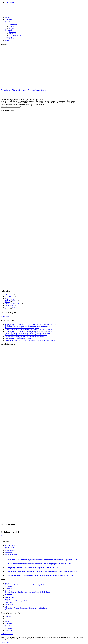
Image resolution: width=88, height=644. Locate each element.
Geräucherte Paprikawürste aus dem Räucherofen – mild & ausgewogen (27, 326)
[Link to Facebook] (8, 616)
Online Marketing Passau (13, 554)
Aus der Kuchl (9, 583)
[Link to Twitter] (7, 618)
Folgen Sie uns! (6, 317)
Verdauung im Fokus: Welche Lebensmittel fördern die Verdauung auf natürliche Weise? (32, 340)
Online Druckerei (10, 547)
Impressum (8, 594)
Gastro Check (9, 297)
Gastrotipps (8, 590)
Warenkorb (8, 610)
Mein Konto (9, 603)
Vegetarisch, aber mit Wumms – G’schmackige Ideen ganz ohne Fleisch (27, 333)
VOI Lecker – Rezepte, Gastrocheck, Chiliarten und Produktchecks (26, 608)
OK (2, 642)
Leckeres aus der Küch (12, 304)
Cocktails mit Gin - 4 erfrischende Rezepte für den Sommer (24, 90)
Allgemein (8, 295)
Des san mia (9, 587)
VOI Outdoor (9, 549)
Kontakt (7, 599)
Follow (3, 536)
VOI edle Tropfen (10, 307)
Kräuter (7, 302)
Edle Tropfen (9, 588)
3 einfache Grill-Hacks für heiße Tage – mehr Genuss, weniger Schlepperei (28, 331)
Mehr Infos (7, 642)
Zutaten (7, 309)
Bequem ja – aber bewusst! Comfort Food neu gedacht (22, 328)
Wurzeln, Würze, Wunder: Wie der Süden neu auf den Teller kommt (26, 335)
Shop (6, 606)
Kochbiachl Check (11, 300)
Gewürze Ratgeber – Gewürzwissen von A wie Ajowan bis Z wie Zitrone (28, 592)
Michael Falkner (10, 551)
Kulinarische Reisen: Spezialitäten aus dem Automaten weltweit (25, 337)
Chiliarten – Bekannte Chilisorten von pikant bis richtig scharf (24, 585)
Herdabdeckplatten (11, 545)
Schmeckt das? (9, 305)
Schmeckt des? (9, 604)
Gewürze (8, 298)
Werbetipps (8, 552)
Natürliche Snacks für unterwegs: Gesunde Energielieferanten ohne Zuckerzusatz (30, 324)
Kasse (7, 596)
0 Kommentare (5, 94)
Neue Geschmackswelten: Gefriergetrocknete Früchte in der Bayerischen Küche (30, 330)
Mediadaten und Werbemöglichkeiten (16, 601)
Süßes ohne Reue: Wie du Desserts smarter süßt (20, 338)
